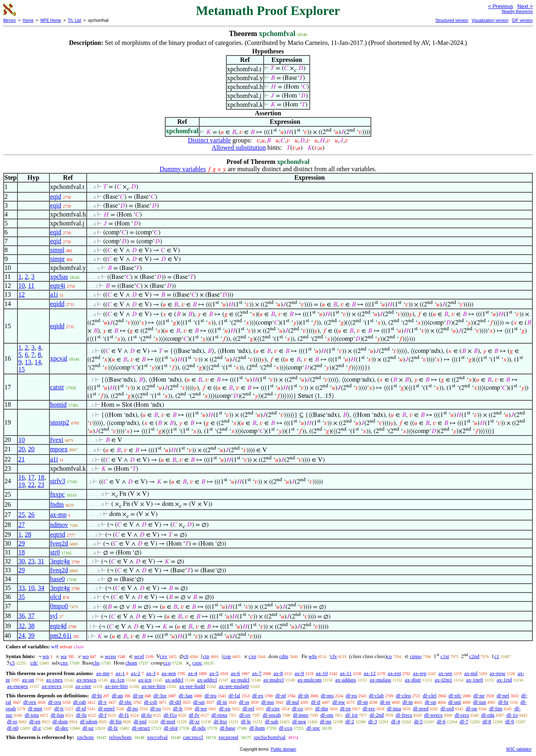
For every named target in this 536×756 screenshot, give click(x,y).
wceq (110, 656)
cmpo (416, 656)
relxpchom (120, 737)
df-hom (257, 728)
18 (41, 477)
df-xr (194, 721)
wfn (313, 656)
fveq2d (59, 543)
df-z (37, 728)
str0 (55, 552)
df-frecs (404, 715)
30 (21, 561)
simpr (57, 259)
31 (41, 561)
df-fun (58, 715)
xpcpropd (228, 737)
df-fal (234, 695)
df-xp (225, 708)
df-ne (479, 695)
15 (21, 369)
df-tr (59, 708)
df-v (102, 702)
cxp (252, 656)
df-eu (351, 695)
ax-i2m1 (443, 680)
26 (31, 515)
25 (21, 515)
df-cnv (273, 708)
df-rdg (488, 715)
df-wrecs (433, 715)
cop (227, 656)
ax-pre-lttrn (154, 686)
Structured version (452, 20)
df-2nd (377, 715)
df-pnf (140, 721)
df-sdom (88, 721)
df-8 (487, 721)
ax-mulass (380, 680)
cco (167, 663)
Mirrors (10, 20)
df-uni (455, 702)
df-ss (244, 702)
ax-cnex (54, 680)
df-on (471, 708)
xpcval (59, 358)
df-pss (268, 702)
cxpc (197, 663)
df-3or (160, 695)
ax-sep (445, 673)
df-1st (351, 715)
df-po (132, 708)
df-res (369, 708)
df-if (316, 702)
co (389, 656)
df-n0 (13, 728)
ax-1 (120, 673)
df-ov (245, 715)
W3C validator (519, 749)
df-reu (55, 702)
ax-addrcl (207, 680)
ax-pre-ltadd (192, 686)
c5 (12, 663)
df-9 (510, 721)
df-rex (30, 702)
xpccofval (157, 737)
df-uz (88, 728)
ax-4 (192, 673)
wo (85, 656)
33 (21, 588)
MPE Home (51, 20)
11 (31, 286)
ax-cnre (83, 686)
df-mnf (168, 721)
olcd (56, 597)
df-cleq (403, 695)
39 (31, 636)
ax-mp (58, 515)
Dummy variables (183, 169)
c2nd (474, 656)
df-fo (147, 715)
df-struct (141, 728)
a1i (54, 294)
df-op (430, 702)
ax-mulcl (240, 680)
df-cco (286, 728)
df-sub (271, 721)
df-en (35, 721)
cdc (34, 663)
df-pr (385, 702)
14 (38, 362)
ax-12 (370, 673)
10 (21, 286)
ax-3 (151, 673)
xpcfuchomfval (269, 737)
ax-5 (214, 673)
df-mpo (300, 715)
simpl (57, 250)
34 (41, 588)
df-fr (178, 708)
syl (54, 616)
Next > (525, 6)
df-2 (350, 721)
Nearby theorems (517, 12)
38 (31, 626)
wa (63, 656)
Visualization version (490, 20)
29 (21, 543)
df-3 (373, 721)
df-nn (325, 721)
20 (21, 449)
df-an (117, 695)
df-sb (303, 695)
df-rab (80, 702)
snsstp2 (60, 422)
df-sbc (125, 702)
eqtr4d (58, 626)
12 (21, 294)
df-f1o (170, 715)
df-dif (175, 702)
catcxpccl (193, 737)
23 (41, 485)
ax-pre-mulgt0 (234, 686)
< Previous (500, 6)
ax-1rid (504, 680)
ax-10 (322, 673)
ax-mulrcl (273, 680)
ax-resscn (86, 680)
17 (31, 477)
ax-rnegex (17, 686)
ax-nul (471, 673)
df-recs (462, 715)
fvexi (57, 440)
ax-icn (145, 680)
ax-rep (420, 673)
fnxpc (57, 494)
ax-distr (413, 680)
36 (21, 616)
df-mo (327, 695)
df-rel (248, 708)
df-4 (396, 721)
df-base (228, 728)
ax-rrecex (52, 686)
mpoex (59, 449)
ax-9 (299, 673)
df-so (156, 708)
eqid (56, 196)
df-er (12, 721)
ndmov (59, 525)
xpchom (85, 737)
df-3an (185, 695)
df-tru (211, 695)
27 (21, 525)
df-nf (281, 695)
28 (28, 534)
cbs (96, 663)
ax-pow (498, 673)
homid (58, 405)
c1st (445, 656)
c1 (497, 656)
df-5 (418, 721)
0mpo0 (59, 606)
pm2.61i (61, 636)
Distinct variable (209, 140)
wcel (139, 656)
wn (46, 656)
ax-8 (278, 673)
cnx (64, 663)
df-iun (480, 702)
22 (31, 485)
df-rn (345, 708)
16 (21, 477)
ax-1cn (117, 680)
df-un (199, 702)
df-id (81, 708)
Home (28, 20)
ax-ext (394, 673)
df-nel (503, 695)
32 (21, 626)
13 (28, 362)
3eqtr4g (60, 561)
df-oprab (272, 715)
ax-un (28, 680)
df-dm (321, 708)
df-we (201, 708)
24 (21, 636)
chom (131, 663)
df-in (222, 702)
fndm (57, 504)
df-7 (464, 721)
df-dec (62, 728)
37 (31, 616)
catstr (57, 387)
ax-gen (169, 673)
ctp (206, 656)
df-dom (60, 721)
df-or (138, 695)
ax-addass (346, 680)
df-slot (171, 728)
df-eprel (106, 708)
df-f (103, 715)
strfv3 (58, 481)
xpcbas (59, 277)
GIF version (522, 20)
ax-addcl (174, 680)
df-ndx (199, 728)
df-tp (407, 702)
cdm (284, 656)
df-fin (116, 721)
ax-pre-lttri (116, 686)
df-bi (97, 695)
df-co (297, 708)
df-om (327, 715)
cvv (164, 656)
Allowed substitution (239, 148)
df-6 (441, 721)
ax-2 (135, 673)
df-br (503, 702)
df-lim (496, 708)
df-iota (32, 715)
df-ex (258, 695)
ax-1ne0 (474, 680)
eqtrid (58, 534)
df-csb (151, 702)
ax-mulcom (309, 680)
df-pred (421, 708)
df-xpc (313, 728)
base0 (57, 579)
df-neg (299, 721)
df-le (246, 721)
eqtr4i (58, 286)
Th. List (75, 20)
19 (21, 485)
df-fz (113, 728)
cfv (334, 656)
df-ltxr (220, 721)
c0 (186, 656)
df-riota (219, 715)
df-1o (512, 715)
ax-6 (235, 673)
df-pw (339, 702)
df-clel (430, 695)
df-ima (394, 708)
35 (21, 597)
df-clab (376, 695)
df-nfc (455, 695)
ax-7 (257, 673)
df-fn (81, 715)
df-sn (363, 702)
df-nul (293, 702)
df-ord (447, 708)
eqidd (57, 304)
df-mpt (35, 708)
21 (21, 459)
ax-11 (346, 673)
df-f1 (124, 715)
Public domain (284, 749)
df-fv (194, 715)
